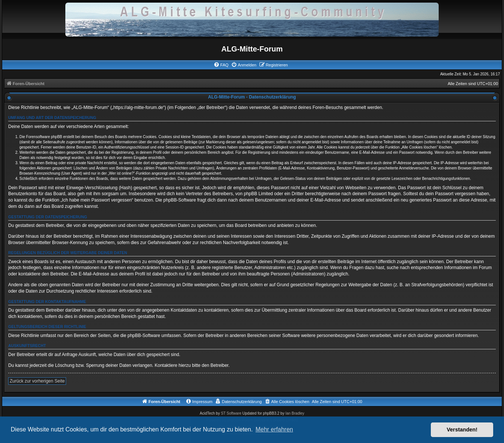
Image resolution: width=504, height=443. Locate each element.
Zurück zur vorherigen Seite (37, 381)
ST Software (231, 413)
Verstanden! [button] (462, 430)
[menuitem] (221, 65)
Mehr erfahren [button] (274, 429)
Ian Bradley (295, 413)
